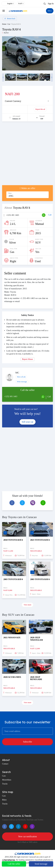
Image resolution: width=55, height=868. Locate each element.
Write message (22, 382)
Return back (10, 19)
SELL (50, 11)
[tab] (27, 101)
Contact (5, 764)
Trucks (5, 784)
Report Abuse (28, 359)
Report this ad (40, 109)
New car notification (27, 836)
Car (9, 24)
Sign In (51, 4)
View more (28, 605)
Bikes (4, 800)
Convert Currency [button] (13, 101)
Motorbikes (7, 780)
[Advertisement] (27, 155)
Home (4, 24)
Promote (15, 109)
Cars (4, 776)
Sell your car (27, 422)
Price (10, 193)
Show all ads (21, 377)
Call (50, 215)
